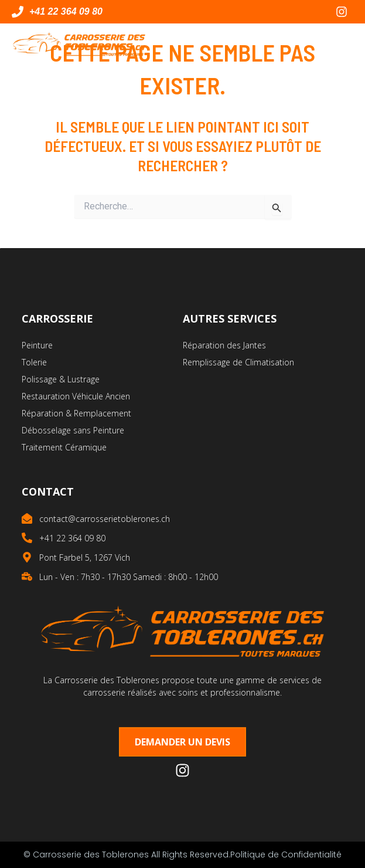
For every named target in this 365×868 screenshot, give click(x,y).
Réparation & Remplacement (76, 413)
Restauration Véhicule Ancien (76, 396)
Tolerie (34, 362)
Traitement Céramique (64, 447)
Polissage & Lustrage (61, 379)
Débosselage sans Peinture (73, 430)
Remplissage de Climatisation (238, 362)
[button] (343, 44)
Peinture (37, 345)
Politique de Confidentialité (286, 855)
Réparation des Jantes (224, 345)
